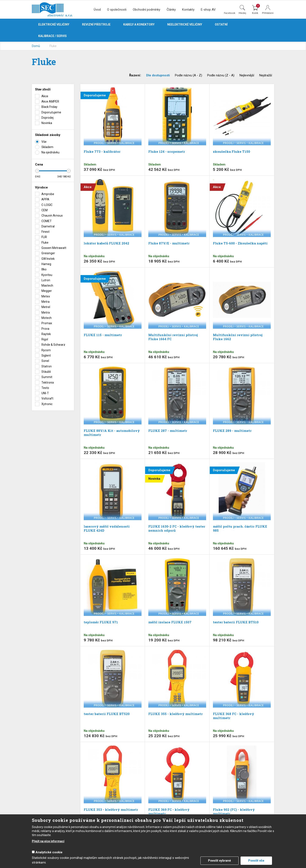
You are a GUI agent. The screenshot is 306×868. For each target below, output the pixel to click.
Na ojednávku (50, 152)
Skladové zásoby (48, 135)
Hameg (46, 264)
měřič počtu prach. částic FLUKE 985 (240, 528)
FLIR (44, 237)
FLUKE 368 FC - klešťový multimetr (234, 716)
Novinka (47, 123)
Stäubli (46, 372)
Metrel (46, 307)
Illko (44, 269)
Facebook (230, 13)
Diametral (48, 226)
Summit (47, 377)
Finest (45, 232)
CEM (45, 210)
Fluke (45, 243)
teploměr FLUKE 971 (101, 622)
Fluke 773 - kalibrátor (102, 151)
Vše (44, 142)
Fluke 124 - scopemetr (167, 151)
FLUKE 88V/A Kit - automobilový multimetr (112, 433)
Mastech (47, 286)
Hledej (242, 13)
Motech (47, 318)
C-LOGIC (47, 205)
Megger (47, 291)
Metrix (46, 313)
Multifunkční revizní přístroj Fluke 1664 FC (173, 337)
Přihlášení (268, 13)
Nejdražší (266, 75)
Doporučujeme (51, 112)
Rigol (45, 339)
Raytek (46, 334)
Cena (39, 164)
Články (171, 10)
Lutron (46, 280)
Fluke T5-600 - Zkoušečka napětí (240, 243)
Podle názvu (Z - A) (221, 75)
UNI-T (45, 393)
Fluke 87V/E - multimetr (169, 243)
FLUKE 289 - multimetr (232, 431)
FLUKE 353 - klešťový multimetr (111, 809)
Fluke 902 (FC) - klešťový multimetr (234, 812)
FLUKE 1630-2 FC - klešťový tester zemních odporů (177, 528)
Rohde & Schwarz (53, 345)
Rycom (46, 350)
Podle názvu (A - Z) (188, 75)
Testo (45, 388)
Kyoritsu (47, 275)
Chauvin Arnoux (52, 216)
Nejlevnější (247, 75)
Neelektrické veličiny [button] (185, 24)
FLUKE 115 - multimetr (103, 335)
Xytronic (47, 404)
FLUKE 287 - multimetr (168, 431)
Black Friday (49, 107)
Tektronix (48, 383)
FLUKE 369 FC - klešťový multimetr (169, 812)
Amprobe (48, 194)
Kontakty (188, 10)
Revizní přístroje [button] (96, 24)
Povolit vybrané (220, 861)
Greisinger (48, 253)
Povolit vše (256, 861)
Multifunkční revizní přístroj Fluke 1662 (238, 337)
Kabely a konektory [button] (139, 24)
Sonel (45, 361)
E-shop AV (208, 10)
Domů (36, 46)
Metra (45, 302)
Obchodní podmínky (147, 10)
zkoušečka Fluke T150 (232, 151)
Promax (47, 323)
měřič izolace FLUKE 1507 (170, 622)
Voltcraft (47, 398)
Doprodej (47, 118)
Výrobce (41, 187)
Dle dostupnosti (158, 75)
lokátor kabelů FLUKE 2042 (106, 243)
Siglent (46, 355)
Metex (46, 296)
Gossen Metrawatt (54, 248)
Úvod (97, 10)
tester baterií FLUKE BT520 (107, 714)
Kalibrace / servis (52, 36)
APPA (45, 199)
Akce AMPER (50, 101)
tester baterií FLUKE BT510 (236, 622)
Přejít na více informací (48, 841)
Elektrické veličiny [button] (54, 24)
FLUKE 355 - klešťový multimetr (176, 714)
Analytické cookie (49, 852)
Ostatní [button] (221, 24)
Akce (45, 96)
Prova (45, 329)
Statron (47, 366)
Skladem (47, 147)
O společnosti (117, 10)
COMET (47, 221)
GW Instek (48, 259)
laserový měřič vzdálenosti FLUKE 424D (107, 528)
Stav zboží (43, 89)
